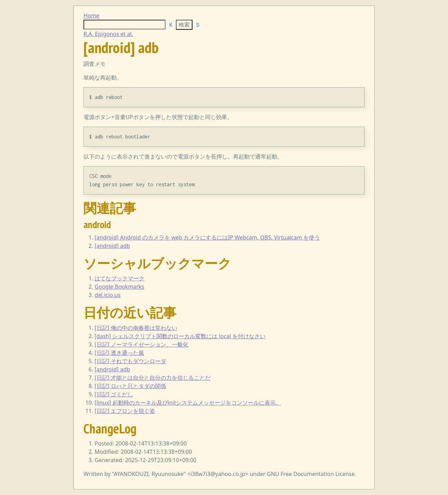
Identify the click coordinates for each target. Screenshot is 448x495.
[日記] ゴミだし (114, 394)
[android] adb (112, 246)
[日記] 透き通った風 (119, 353)
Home (91, 16)
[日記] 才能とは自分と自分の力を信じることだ (153, 378)
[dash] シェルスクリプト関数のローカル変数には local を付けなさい (180, 336)
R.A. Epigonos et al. (108, 34)
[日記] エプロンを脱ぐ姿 (125, 411)
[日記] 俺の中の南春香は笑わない (136, 328)
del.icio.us (107, 295)
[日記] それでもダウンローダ (130, 361)
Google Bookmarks (119, 287)
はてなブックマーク (119, 278)
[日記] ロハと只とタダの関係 (130, 386)
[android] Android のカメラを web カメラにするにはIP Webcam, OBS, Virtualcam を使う (207, 237)
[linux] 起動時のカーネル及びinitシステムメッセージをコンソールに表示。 (188, 403)
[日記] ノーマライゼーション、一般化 (141, 344)
